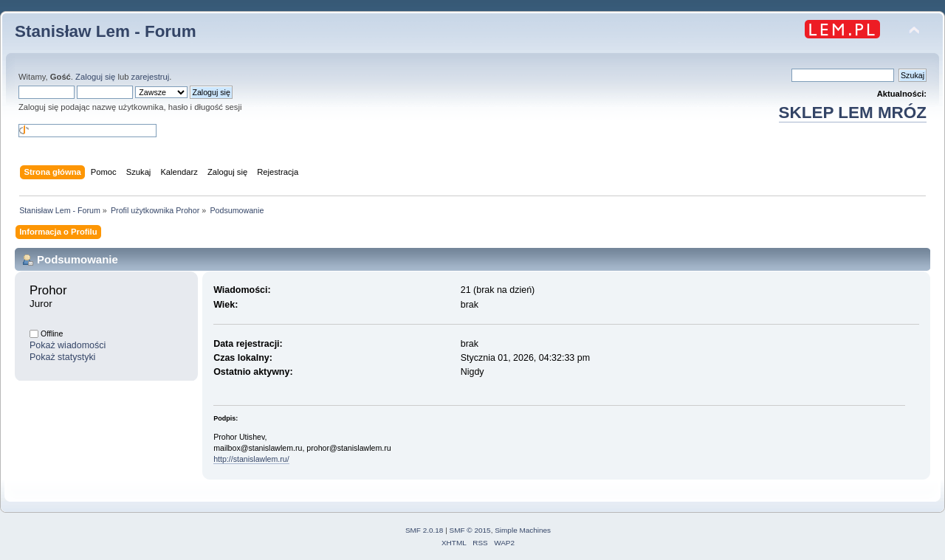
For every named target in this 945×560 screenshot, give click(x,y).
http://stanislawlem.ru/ (251, 459)
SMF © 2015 (470, 530)
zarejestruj (151, 77)
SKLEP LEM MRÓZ (853, 113)
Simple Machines (523, 530)
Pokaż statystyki (62, 357)
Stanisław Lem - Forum (106, 31)
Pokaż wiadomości (68, 345)
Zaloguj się (95, 77)
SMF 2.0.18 (425, 530)
